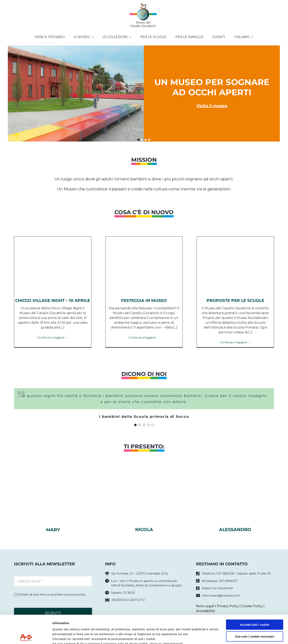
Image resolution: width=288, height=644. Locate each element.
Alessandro (235, 530)
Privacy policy (63, 625)
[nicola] (144, 472)
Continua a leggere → (53, 338)
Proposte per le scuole (235, 300)
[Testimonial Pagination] (135, 425)
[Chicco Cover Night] (53, 238)
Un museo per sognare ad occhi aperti (212, 87)
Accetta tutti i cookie (255, 596)
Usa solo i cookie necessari (255, 608)
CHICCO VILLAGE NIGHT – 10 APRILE (53, 300)
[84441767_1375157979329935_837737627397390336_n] (144, 238)
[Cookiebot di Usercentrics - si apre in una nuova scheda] (26, 636)
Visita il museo (212, 106)
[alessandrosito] (235, 472)
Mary (53, 530)
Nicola (144, 530)
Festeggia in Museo (144, 300)
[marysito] (53, 472)
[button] (139, 140)
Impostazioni (62, 636)
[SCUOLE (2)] (235, 238)
